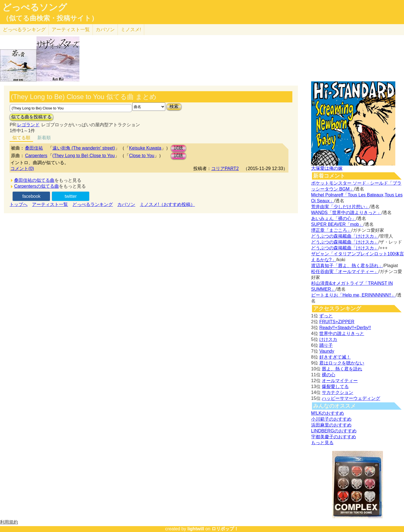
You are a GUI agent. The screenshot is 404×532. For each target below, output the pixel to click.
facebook (31, 196)
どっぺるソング (35, 7)
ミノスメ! (131, 30)
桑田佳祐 (34, 148)
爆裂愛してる (335, 387)
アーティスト (71, 30)
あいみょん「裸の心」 (334, 218)
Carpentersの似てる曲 (36, 186)
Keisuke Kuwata (145, 148)
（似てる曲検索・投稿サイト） (50, 18)
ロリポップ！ (225, 529)
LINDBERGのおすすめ (334, 431)
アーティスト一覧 (50, 204)
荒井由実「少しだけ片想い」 (340, 207)
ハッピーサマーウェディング (351, 398)
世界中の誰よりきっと (342, 333)
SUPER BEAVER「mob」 (337, 224)
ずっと (326, 316)
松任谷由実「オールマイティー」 (345, 271)
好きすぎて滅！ (335, 357)
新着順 (44, 138)
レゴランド (28, 125)
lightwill (196, 529)
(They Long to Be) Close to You (84, 156)
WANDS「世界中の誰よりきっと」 (346, 213)
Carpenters (36, 156)
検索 (174, 106)
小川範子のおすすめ (331, 419)
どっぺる (24, 30)
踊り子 (326, 345)
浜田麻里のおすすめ (331, 425)
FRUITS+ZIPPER (337, 322)
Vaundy (327, 351)
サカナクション (338, 392)
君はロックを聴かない (342, 363)
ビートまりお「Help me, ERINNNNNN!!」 (353, 295)
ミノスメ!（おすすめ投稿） (167, 204)
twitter (71, 196)
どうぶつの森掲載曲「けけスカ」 (345, 236)
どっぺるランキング (93, 204)
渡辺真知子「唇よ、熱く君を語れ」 (347, 266)
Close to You (142, 156)
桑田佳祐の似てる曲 (34, 180)
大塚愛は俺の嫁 (327, 168)
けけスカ (328, 339)
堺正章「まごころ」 (331, 230)
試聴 (178, 148)
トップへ (19, 204)
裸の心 (329, 375)
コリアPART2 (225, 168)
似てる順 (21, 138)
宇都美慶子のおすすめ (334, 437)
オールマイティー (340, 381)
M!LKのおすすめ (328, 413)
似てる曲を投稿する (31, 117)
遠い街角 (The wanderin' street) (84, 148)
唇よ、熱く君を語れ (342, 369)
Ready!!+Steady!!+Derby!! (345, 328)
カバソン (105, 30)
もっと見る (322, 443)
